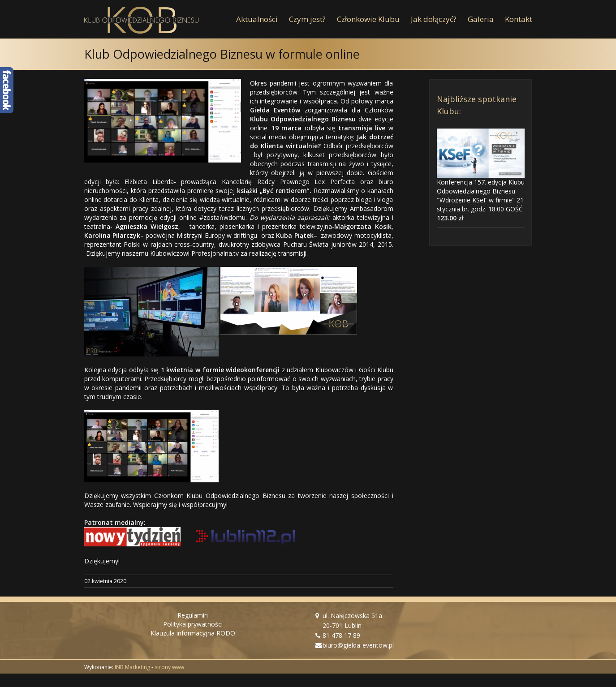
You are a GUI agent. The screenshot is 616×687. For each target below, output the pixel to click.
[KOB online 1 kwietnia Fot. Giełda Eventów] (163, 121)
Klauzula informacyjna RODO (193, 633)
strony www (169, 667)
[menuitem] (263, 19)
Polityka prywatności (193, 624)
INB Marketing (132, 667)
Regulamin (193, 615)
